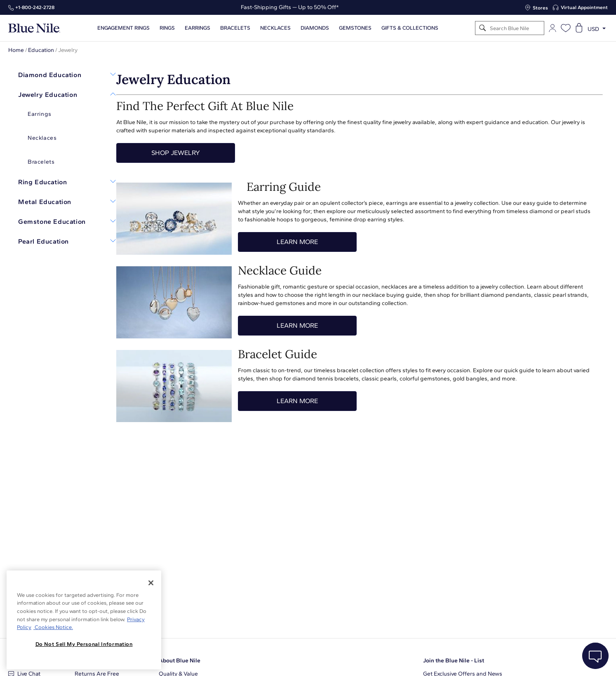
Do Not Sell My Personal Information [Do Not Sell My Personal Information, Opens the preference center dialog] (84, 644)
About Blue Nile (180, 661)
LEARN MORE (297, 242)
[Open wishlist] (566, 28)
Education (41, 50)
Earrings (197, 28)
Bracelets (235, 28)
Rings (167, 28)
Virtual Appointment (584, 7)
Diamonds (315, 28)
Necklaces (275, 28)
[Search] (483, 28)
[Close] (151, 583)
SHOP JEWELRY (176, 153)
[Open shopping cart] (579, 28)
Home (16, 50)
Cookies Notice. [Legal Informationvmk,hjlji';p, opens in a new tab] (53, 627)
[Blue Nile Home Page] (34, 28)
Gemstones (355, 28)
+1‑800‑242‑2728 (35, 7)
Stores (540, 8)
